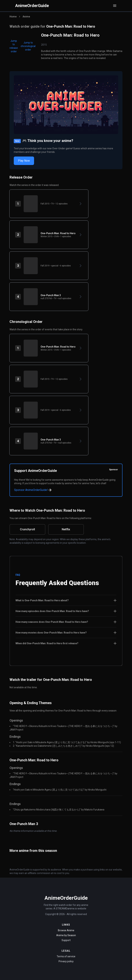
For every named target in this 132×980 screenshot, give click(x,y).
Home (13, 17)
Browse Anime (66, 930)
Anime (26, 17)
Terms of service (66, 956)
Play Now (24, 161)
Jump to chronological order (28, 46)
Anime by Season (66, 935)
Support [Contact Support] (66, 940)
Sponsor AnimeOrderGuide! (33, 490)
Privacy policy (66, 961)
